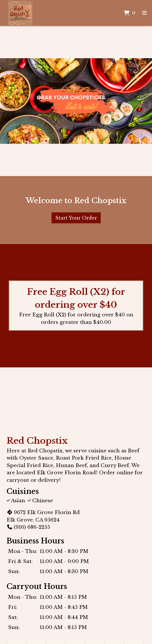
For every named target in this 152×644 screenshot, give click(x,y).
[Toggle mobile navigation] (144, 13)
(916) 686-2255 (28, 527)
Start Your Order (76, 218)
